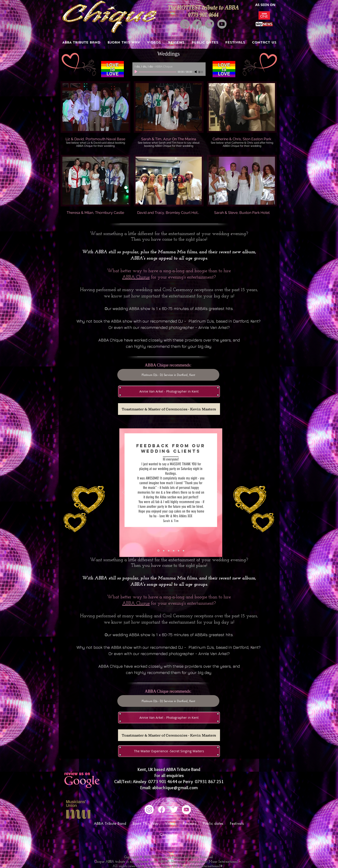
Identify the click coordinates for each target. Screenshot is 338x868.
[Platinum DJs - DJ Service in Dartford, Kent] (168, 375)
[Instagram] (185, 24)
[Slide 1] (158, 551)
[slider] (201, 72)
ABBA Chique (136, 277)
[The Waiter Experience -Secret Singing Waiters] (169, 751)
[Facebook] (197, 24)
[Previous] (123, 493)
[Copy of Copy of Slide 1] (169, 551)
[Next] (218, 493)
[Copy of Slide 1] (164, 551)
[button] (95, 116)
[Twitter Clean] (174, 810)
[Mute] (196, 72)
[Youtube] (222, 24)
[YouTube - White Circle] (186, 810)
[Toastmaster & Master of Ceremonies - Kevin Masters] (169, 409)
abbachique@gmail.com (175, 788)
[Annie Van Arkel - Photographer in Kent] (169, 391)
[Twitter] (210, 24)
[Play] (136, 72)
